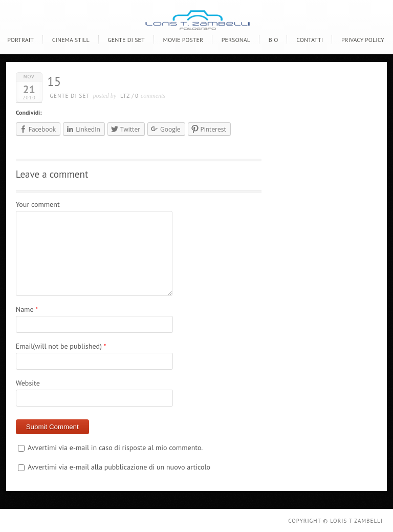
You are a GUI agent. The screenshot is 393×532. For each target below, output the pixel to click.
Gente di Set (126, 40)
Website (28, 383)
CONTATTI (310, 40)
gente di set (70, 96)
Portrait (20, 40)
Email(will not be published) (59, 346)
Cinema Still (71, 40)
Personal (236, 40)
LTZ (125, 96)
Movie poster (183, 40)
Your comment (38, 204)
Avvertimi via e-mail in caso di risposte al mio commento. (115, 448)
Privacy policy (363, 40)
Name (25, 309)
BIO (274, 40)
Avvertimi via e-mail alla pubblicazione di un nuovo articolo (119, 467)
